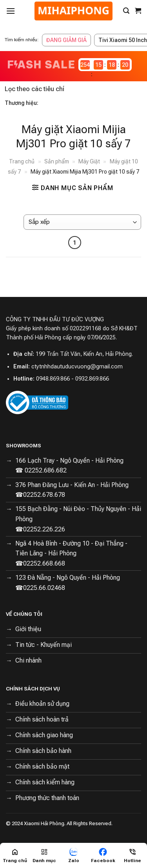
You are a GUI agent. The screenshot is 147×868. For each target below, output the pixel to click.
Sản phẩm (57, 161)
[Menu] (11, 11)
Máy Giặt (89, 161)
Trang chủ (22, 161)
